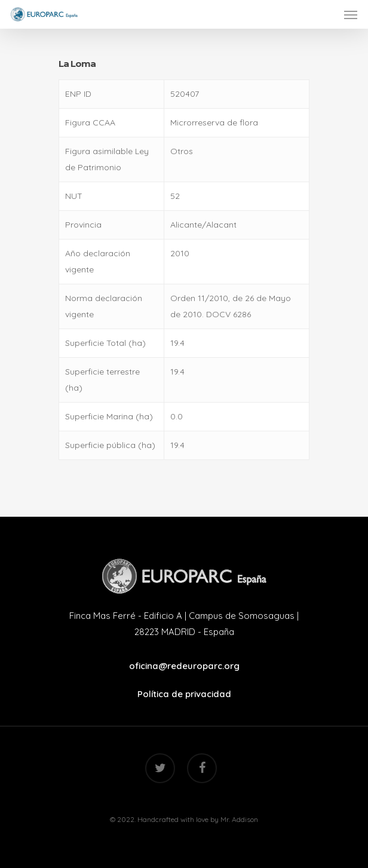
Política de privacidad (184, 694)
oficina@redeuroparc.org (184, 666)
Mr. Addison (239, 819)
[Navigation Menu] (351, 14)
